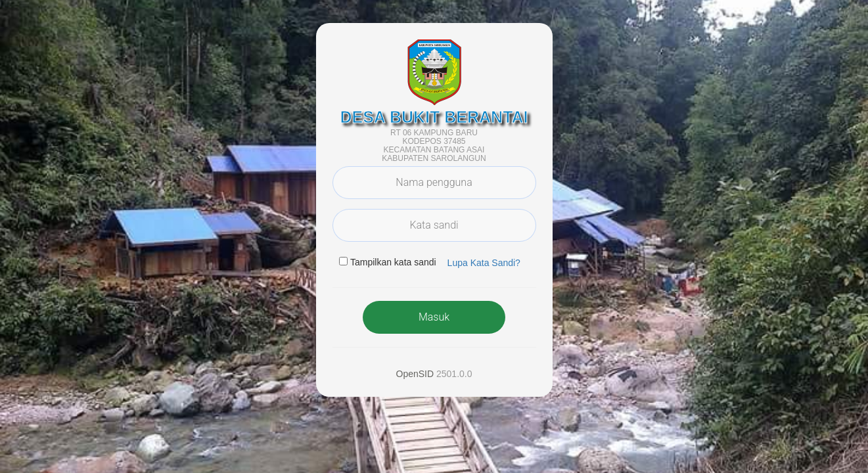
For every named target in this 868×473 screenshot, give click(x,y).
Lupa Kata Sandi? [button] (484, 263)
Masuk (434, 317)
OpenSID (415, 374)
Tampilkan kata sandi (393, 262)
